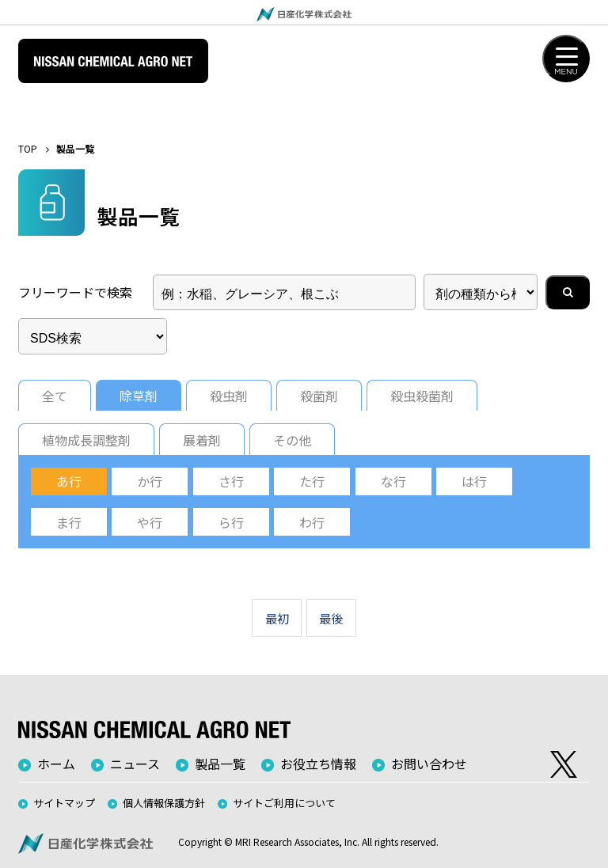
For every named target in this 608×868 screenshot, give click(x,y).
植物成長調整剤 (86, 440)
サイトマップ (64, 803)
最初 (277, 618)
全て (55, 396)
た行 (312, 481)
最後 (331, 618)
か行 (150, 481)
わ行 (312, 522)
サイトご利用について (284, 803)
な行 (393, 481)
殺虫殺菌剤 (422, 396)
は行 (474, 481)
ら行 (231, 522)
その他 (292, 440)
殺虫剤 (229, 396)
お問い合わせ (429, 764)
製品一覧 (220, 764)
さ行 (231, 481)
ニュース (135, 764)
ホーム (56, 764)
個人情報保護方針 (164, 803)
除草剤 (139, 396)
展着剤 (202, 440)
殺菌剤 (319, 396)
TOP (28, 148)
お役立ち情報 (318, 764)
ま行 (69, 522)
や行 (150, 522)
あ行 (69, 481)
